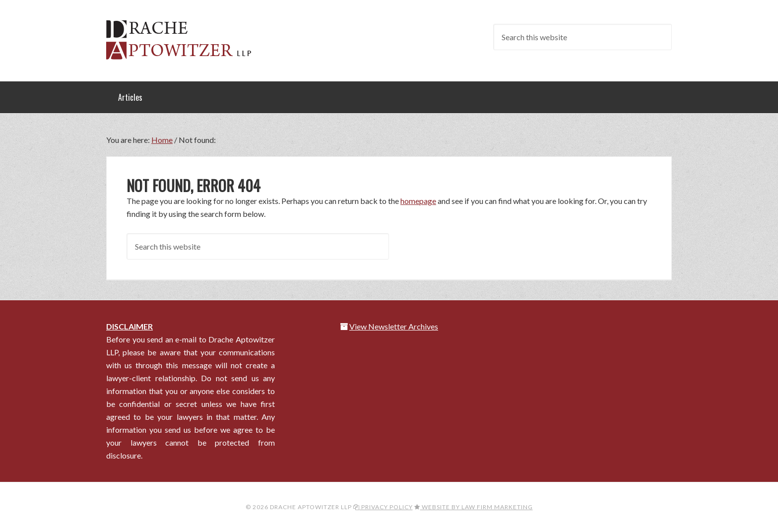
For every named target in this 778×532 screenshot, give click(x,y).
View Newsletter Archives (394, 326)
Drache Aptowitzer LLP (186, 40)
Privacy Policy (383, 507)
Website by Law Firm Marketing (474, 507)
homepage (418, 201)
